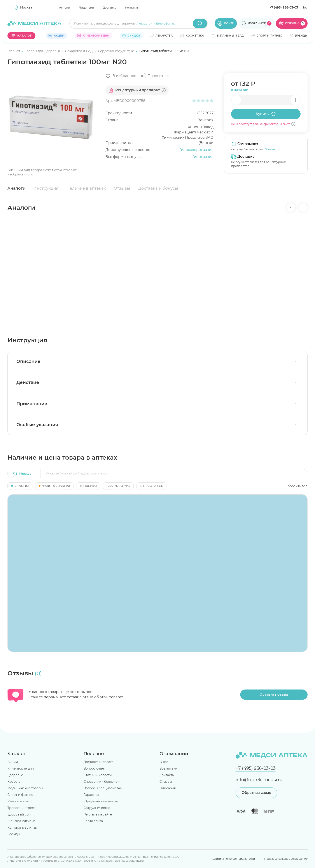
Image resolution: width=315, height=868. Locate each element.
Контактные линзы (22, 828)
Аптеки (65, 7)
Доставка (109, 7)
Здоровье (15, 775)
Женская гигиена (21, 821)
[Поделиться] (155, 76)
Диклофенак (165, 23)
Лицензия (86, 7)
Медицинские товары (25, 788)
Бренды (14, 834)
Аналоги (16, 188)
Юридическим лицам (101, 801)
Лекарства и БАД (79, 51)
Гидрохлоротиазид (196, 150)
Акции (13, 762)
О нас (164, 762)
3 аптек (270, 149)
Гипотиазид (203, 157)
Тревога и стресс (21, 808)
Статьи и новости (98, 775)
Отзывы (122, 188)
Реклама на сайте (98, 814)
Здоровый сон (19, 814)
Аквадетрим (145, 23)
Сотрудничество (97, 808)
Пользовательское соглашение (286, 859)
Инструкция (46, 188)
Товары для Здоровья (43, 51)
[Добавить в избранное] (121, 76)
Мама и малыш (19, 801)
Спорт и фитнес (20, 795)
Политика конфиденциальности (233, 859)
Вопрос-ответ (95, 768)
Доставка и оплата (98, 762)
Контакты (132, 7)
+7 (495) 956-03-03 (284, 7)
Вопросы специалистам (103, 788)
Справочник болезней (102, 782)
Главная (14, 51)
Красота (14, 782)
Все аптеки (168, 768)
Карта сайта (93, 821)
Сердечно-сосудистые (116, 51)
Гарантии (91, 795)
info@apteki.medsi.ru (259, 780)
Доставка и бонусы (158, 188)
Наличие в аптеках (86, 188)
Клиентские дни (21, 768)
